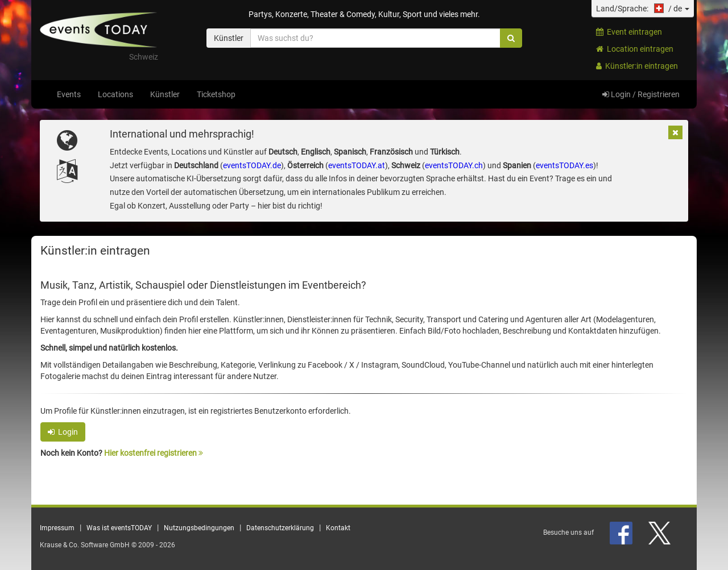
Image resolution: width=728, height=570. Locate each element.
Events (69, 94)
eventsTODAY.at (357, 165)
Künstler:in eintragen (637, 66)
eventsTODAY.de (252, 165)
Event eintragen (629, 32)
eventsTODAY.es (564, 165)
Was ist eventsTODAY (119, 528)
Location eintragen (635, 49)
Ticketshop (216, 94)
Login (63, 432)
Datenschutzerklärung (280, 528)
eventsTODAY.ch (454, 165)
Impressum (57, 528)
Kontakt (338, 528)
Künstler (165, 94)
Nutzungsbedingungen (199, 528)
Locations (115, 94)
